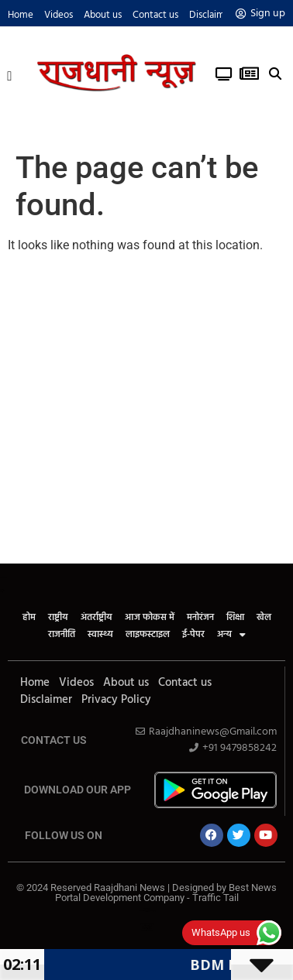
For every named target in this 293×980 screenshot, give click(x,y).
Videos (59, 15)
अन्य (231, 635)
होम (29, 618)
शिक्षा (235, 618)
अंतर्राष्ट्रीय (97, 618)
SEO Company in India (147, 926)
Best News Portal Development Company (166, 893)
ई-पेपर (193, 635)
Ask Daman (146, 908)
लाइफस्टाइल (148, 635)
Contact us (155, 15)
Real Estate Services (146, 928)
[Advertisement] (145, 411)
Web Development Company (147, 924)
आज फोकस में (150, 618)
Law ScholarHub (147, 909)
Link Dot (147, 911)
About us (103, 15)
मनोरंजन (200, 618)
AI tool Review (147, 925)
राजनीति (62, 635)
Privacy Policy (116, 700)
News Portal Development (147, 930)
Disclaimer (211, 15)
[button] (10, 74)
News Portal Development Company (147, 911)
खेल (264, 618)
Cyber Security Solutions (147, 929)
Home (21, 15)
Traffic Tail (215, 898)
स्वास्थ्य (100, 635)
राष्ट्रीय (58, 618)
